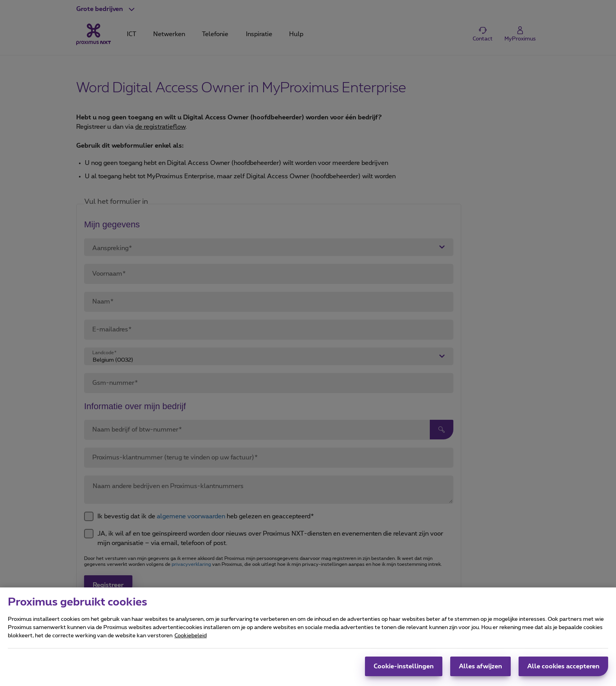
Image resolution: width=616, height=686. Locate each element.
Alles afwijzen (480, 670)
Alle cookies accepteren (563, 670)
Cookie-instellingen (404, 670)
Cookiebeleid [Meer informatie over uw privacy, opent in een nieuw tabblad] (191, 640)
